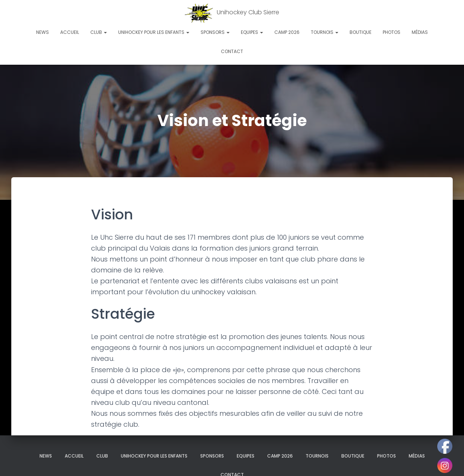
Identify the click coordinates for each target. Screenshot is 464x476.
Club (99, 32)
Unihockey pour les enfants (154, 32)
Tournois (325, 32)
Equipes (252, 32)
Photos (392, 32)
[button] (105, 32)
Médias (420, 32)
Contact (232, 51)
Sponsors (215, 32)
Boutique (361, 32)
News (43, 32)
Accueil (70, 32)
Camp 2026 (287, 32)
